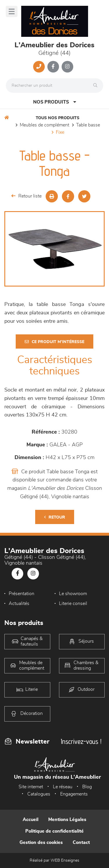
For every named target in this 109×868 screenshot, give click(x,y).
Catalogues (39, 794)
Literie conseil (73, 604)
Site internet (31, 787)
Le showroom (73, 594)
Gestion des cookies (41, 842)
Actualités (19, 604)
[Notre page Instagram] (67, 67)
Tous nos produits (58, 118)
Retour (55, 517)
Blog (87, 787)
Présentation (22, 594)
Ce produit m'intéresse (54, 342)
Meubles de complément (44, 125)
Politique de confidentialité (54, 831)
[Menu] (12, 11)
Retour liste (26, 196)
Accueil (31, 820)
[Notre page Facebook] (53, 67)
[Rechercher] (97, 86)
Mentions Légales (67, 820)
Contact (81, 842)
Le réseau (63, 787)
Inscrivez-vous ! (81, 741)
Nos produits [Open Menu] (55, 102)
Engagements (74, 794)
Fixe (60, 132)
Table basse (88, 125)
